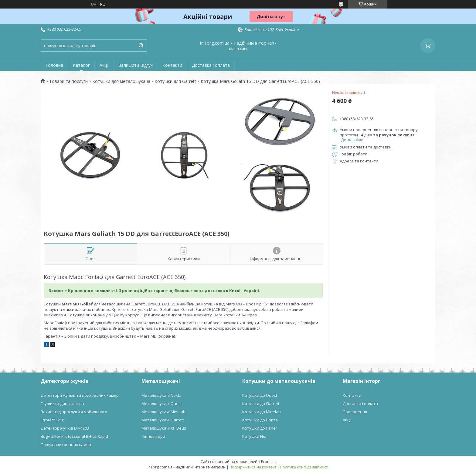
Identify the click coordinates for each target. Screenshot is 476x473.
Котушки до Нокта (260, 420)
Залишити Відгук (136, 65)
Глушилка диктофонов (62, 403)
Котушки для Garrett (175, 81)
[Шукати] (141, 46)
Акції (104, 65)
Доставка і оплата (211, 65)
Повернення (355, 412)
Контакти (172, 65)
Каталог (81, 65)
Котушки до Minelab (262, 412)
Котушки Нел (255, 436)
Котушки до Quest (260, 395)
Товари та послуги (68, 81)
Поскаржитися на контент (253, 467)
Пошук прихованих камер (66, 444)
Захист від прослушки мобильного (74, 412)
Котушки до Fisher (260, 428)
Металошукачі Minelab (163, 412)
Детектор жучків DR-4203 (65, 428)
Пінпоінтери (153, 436)
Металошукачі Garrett (163, 420)
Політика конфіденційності (304, 467)
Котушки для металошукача (121, 81)
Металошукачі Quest (162, 403)
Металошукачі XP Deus (164, 428)
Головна (54, 65)
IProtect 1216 (52, 420)
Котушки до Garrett (261, 403)
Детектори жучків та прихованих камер (80, 395)
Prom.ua (268, 462)
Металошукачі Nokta (161, 395)
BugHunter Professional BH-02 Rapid (74, 436)
